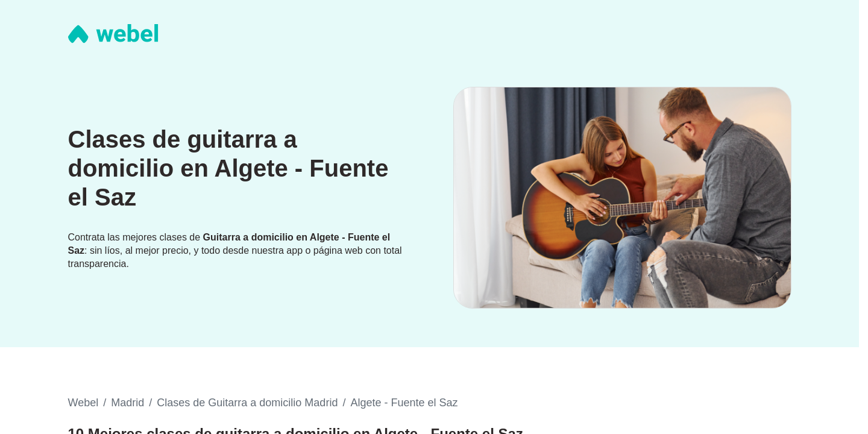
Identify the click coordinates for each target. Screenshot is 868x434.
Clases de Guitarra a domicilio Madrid (247, 403)
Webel (83, 403)
